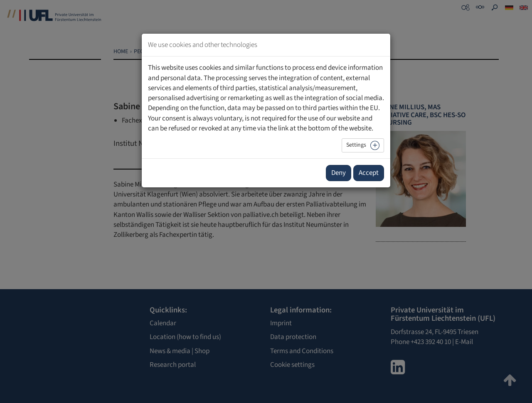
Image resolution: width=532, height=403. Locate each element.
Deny (339, 173)
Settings (356, 145)
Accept (369, 173)
